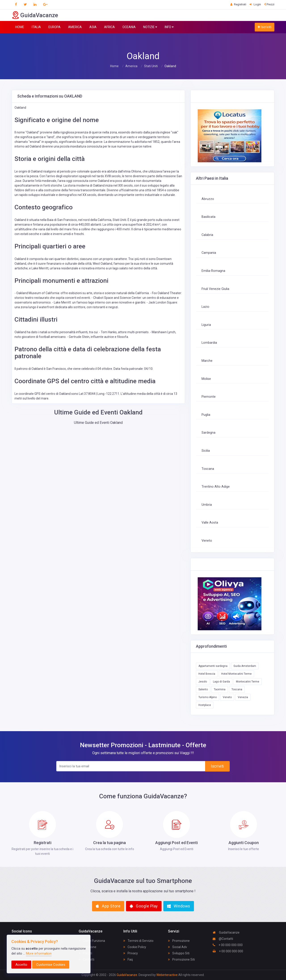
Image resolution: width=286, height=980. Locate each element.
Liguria (206, 325)
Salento (203, 689)
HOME (20, 27)
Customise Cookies (51, 965)
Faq (128, 959)
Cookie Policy (135, 947)
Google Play (144, 906)
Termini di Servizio (138, 941)
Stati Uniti (151, 66)
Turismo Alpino (208, 697)
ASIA (93, 27)
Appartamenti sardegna (213, 666)
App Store (108, 906)
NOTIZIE (150, 27)
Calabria (207, 235)
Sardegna (208, 433)
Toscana (208, 469)
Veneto (207, 541)
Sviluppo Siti (179, 953)
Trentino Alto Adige (216, 487)
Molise (206, 379)
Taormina (220, 689)
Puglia (206, 415)
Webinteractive (167, 975)
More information (39, 953)
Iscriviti (265, 27)
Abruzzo (208, 199)
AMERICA (75, 27)
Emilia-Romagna (213, 271)
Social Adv (178, 947)
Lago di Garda (221, 682)
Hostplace (205, 705)
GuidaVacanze (226, 932)
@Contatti (223, 939)
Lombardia (209, 343)
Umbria (207, 505)
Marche (207, 361)
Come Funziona (92, 941)
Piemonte (209, 397)
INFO (169, 27)
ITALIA (36, 27)
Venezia (243, 697)
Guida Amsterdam (245, 666)
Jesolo (203, 682)
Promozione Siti (181, 959)
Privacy (131, 953)
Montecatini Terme (248, 682)
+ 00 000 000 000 (228, 945)
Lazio (205, 307)
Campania (209, 253)
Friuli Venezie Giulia (215, 289)
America (131, 66)
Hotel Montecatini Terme (236, 674)
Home (114, 66)
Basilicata (208, 217)
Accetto (21, 965)
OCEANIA (129, 27)
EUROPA (55, 27)
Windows (179, 906)
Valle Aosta (210, 523)
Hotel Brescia (207, 674)
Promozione (179, 941)
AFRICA (109, 27)
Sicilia (206, 451)
